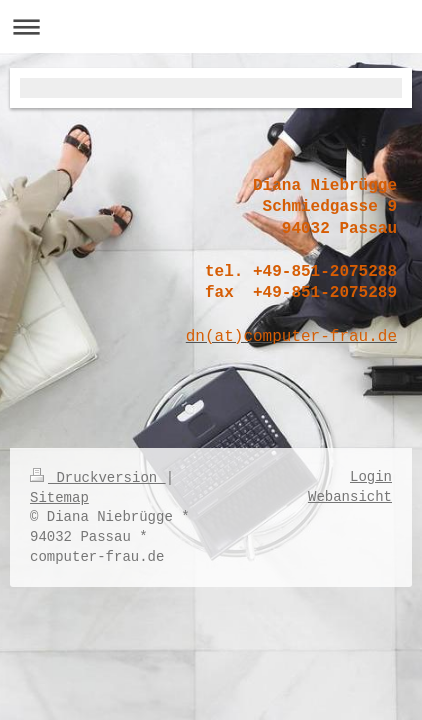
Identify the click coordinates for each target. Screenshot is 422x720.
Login (371, 477)
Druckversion (98, 478)
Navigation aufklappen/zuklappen (211, 26)
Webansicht (350, 497)
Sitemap (59, 498)
